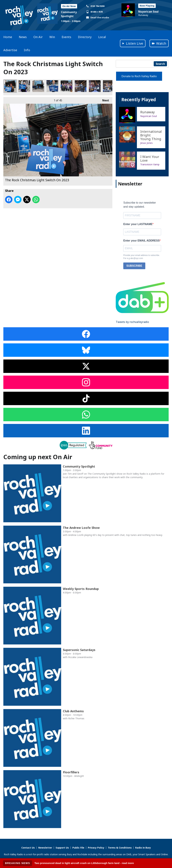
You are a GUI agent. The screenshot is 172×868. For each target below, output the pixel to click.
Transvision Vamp (150, 164)
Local (102, 37)
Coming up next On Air (38, 457)
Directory (85, 37)
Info (27, 50)
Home (8, 37)
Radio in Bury (143, 848)
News (23, 37)
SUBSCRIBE (134, 266)
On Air (38, 37)
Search (160, 64)
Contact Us (28, 848)
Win (52, 37)
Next (104, 100)
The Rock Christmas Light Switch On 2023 (10, 86)
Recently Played (139, 100)
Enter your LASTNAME (138, 224)
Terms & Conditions (120, 848)
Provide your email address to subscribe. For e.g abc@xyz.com (142, 257)
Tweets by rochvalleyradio (132, 322)
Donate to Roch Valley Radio (139, 76)
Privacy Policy (96, 848)
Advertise (10, 50)
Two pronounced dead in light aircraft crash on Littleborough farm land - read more (84, 863)
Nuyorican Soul (148, 12)
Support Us (62, 848)
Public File (78, 848)
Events (66, 37)
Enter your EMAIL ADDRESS (141, 241)
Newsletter (45, 848)
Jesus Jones (146, 143)
